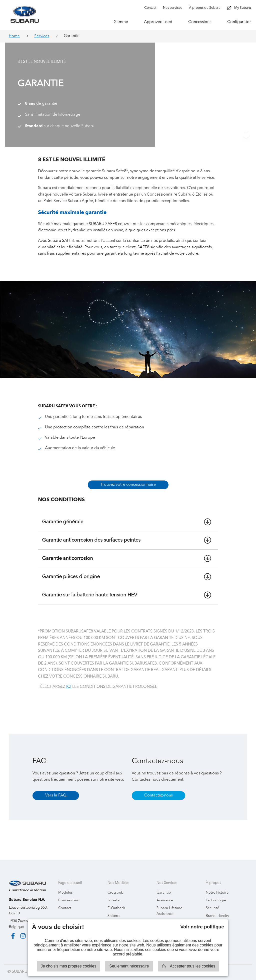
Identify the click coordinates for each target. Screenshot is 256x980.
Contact (65, 902)
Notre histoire (217, 886)
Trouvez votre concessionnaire (128, 478)
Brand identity (217, 910)
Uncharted (116, 918)
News (210, 918)
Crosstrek (115, 886)
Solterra (114, 910)
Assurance (165, 894)
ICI (69, 681)
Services (42, 36)
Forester (114, 894)
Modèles (65, 886)
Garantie (164, 886)
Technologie (216, 894)
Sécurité (212, 902)
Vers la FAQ (56, 789)
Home (14, 36)
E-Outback (116, 902)
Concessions (68, 894)
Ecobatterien (167, 916)
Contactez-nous (158, 789)
